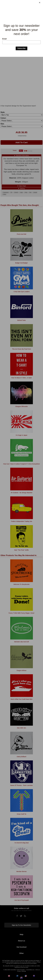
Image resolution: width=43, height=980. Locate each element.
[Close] (40, 3)
